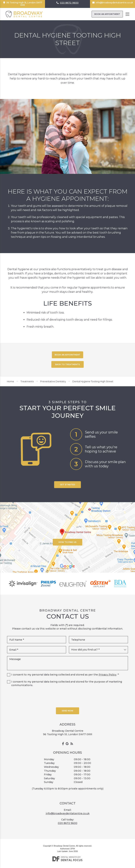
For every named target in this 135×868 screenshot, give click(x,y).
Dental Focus (72, 860)
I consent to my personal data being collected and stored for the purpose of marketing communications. (67, 683)
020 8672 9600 (69, 3)
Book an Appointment (107, 14)
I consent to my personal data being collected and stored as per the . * (65, 675)
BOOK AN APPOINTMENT (67, 355)
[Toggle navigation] (127, 14)
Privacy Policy (107, 675)
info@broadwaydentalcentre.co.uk (114, 3)
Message (67, 663)
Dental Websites (69, 857)
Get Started (67, 485)
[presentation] (67, 697)
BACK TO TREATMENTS (67, 364)
